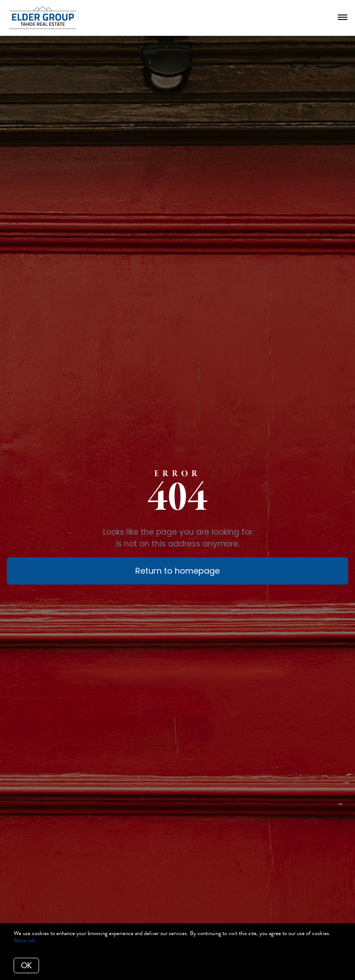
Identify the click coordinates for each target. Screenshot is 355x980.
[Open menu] (343, 18)
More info (25, 941)
